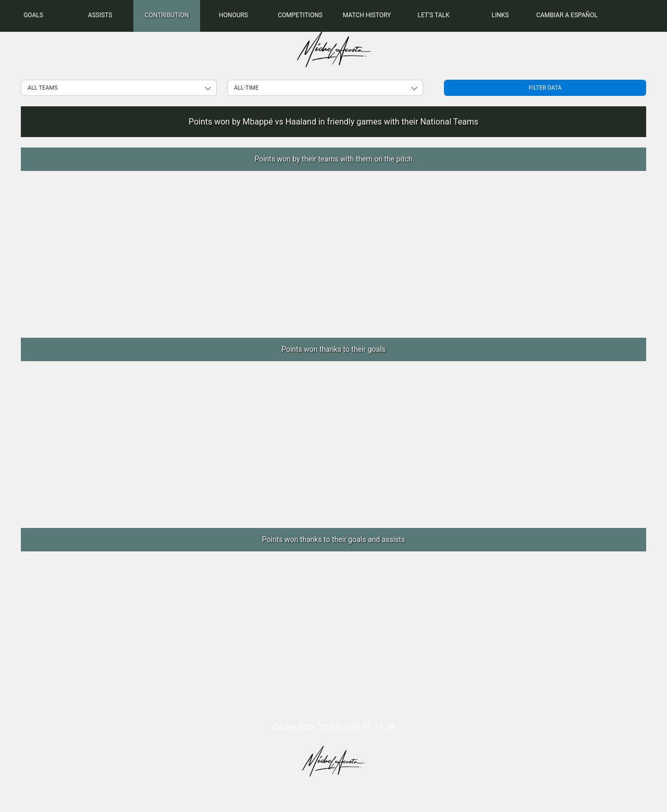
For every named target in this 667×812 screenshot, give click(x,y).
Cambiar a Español (567, 15)
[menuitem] (33, 16)
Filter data (545, 88)
